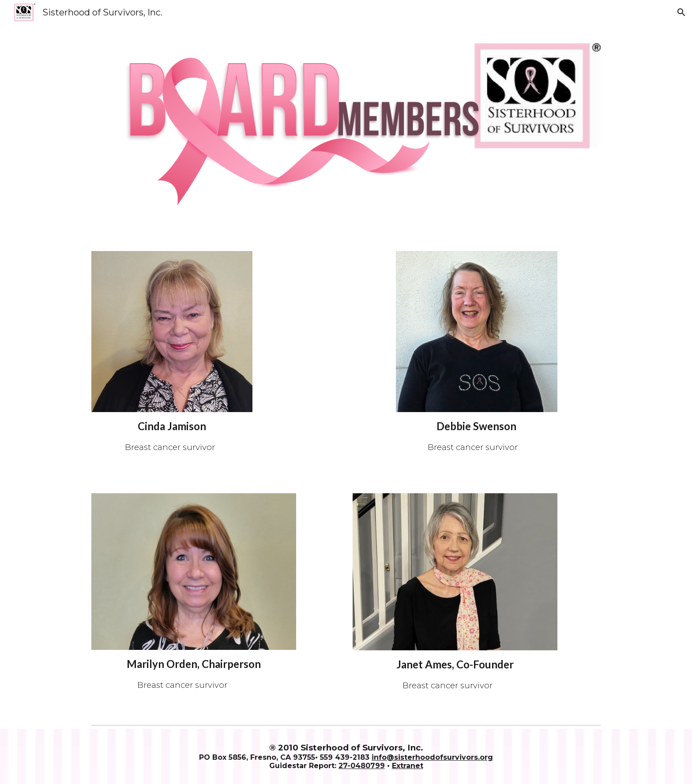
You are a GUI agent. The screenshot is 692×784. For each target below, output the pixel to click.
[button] (681, 12)
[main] (172, 436)
